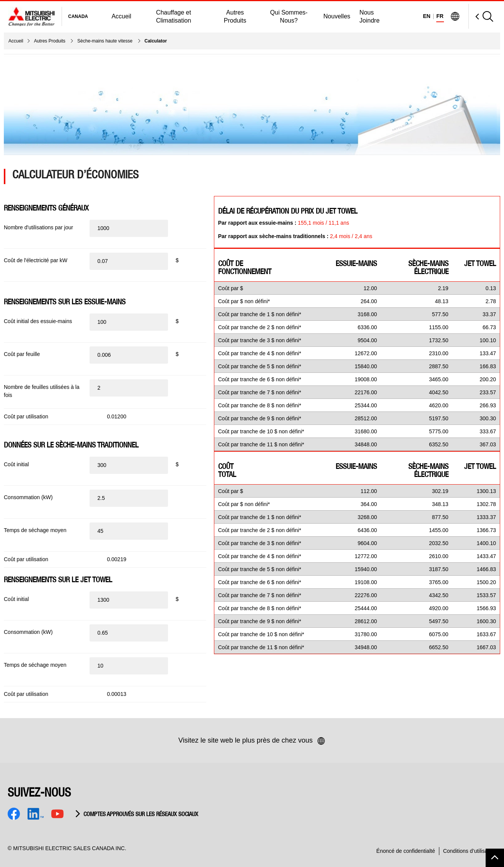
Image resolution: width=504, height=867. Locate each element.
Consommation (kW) (28, 497)
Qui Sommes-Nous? (289, 16)
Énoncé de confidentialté (405, 851)
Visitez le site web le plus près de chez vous (252, 741)
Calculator (156, 41)
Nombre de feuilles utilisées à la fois (42, 391)
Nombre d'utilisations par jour (38, 227)
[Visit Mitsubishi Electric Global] (455, 16)
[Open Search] (481, 16)
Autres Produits (235, 16)
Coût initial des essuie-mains (38, 321)
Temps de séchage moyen (35, 530)
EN (427, 16)
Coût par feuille (22, 354)
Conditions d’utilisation (470, 851)
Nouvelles (337, 16)
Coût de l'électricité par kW (36, 260)
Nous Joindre (369, 16)
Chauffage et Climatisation (174, 16)
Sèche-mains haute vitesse (105, 41)
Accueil (121, 16)
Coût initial (16, 464)
